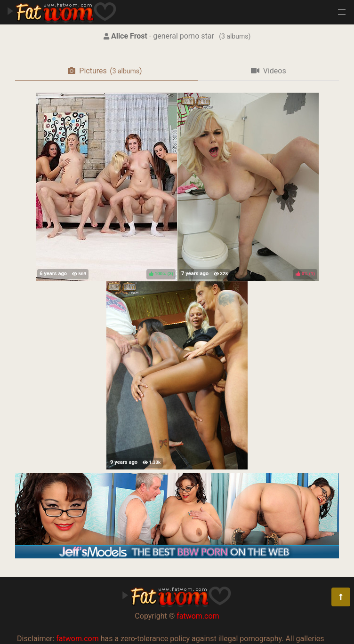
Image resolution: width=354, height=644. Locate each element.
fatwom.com (198, 616)
